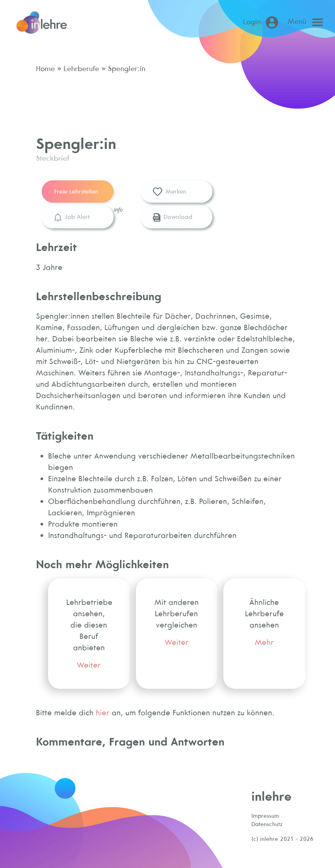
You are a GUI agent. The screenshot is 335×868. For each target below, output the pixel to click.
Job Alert (72, 217)
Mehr (264, 642)
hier (103, 712)
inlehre (271, 796)
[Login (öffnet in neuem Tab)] (262, 22)
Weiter (89, 665)
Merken (170, 192)
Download (173, 217)
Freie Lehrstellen (76, 191)
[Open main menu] (307, 22)
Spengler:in (125, 68)
